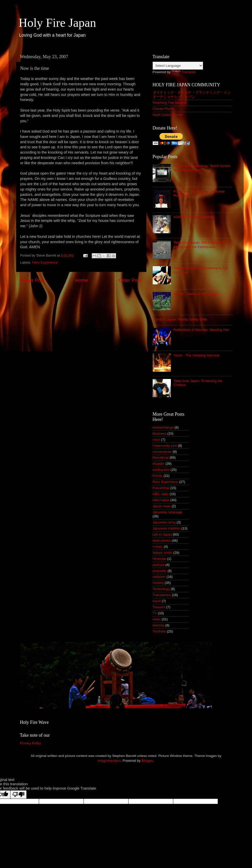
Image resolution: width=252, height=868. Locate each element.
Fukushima (161, 488)
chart (156, 440)
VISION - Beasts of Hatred (193, 217)
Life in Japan (162, 534)
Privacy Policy (31, 743)
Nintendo (159, 559)
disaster (159, 464)
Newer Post (32, 280)
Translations (162, 595)
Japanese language (168, 512)
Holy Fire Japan (58, 23)
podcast (159, 565)
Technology (161, 589)
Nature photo (163, 553)
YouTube (159, 631)
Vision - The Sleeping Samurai (196, 355)
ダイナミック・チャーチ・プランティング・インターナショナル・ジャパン (192, 94)
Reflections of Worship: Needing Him (201, 330)
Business (160, 433)
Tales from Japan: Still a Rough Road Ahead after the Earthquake (202, 245)
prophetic (160, 571)
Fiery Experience (45, 262)
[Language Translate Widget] (178, 66)
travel (157, 601)
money (158, 547)
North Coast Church (168, 115)
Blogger (147, 761)
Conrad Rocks (164, 109)
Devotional (161, 458)
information (161, 500)
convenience (162, 452)
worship (159, 625)
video (157, 619)
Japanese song (164, 522)
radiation (159, 577)
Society (158, 583)
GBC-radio (161, 494)
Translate (184, 72)
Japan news (162, 506)
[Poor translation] (18, 795)
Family (158, 476)
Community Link (165, 446)
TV (155, 613)
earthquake (161, 470)
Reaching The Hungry (169, 103)
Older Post (130, 280)
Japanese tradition (167, 528)
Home (82, 280)
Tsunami (159, 607)
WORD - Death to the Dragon (196, 294)
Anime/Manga (163, 427)
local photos (162, 541)
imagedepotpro (109, 761)
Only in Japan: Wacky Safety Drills (181, 319)
